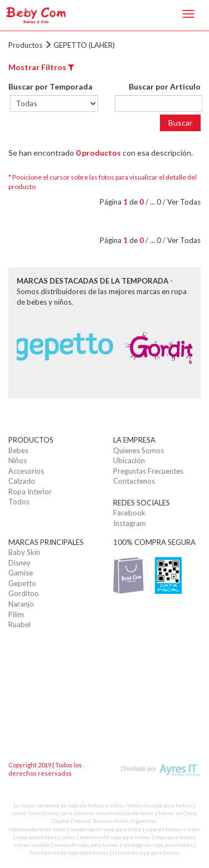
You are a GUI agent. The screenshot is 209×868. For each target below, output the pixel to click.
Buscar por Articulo (165, 86)
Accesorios (26, 471)
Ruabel (20, 624)
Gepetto (22, 583)
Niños (18, 460)
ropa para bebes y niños (46, 837)
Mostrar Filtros (41, 67)
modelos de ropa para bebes (115, 837)
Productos (25, 45)
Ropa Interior (30, 492)
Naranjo (21, 604)
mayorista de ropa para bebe (106, 829)
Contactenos (134, 481)
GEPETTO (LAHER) (84, 45)
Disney (20, 563)
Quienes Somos (138, 450)
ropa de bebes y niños (173, 829)
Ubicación (129, 460)
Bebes (18, 450)
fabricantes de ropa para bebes (69, 852)
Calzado (22, 481)
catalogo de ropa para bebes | (159, 845)
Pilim (16, 614)
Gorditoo (24, 593)
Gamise (21, 573)
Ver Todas (184, 202)
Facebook (129, 513)
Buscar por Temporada (50, 86)
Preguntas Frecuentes (148, 471)
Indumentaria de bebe (37, 829)
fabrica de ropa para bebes (146, 852)
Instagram (130, 523)
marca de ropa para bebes (86, 845)
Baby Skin (24, 552)
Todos (19, 502)
